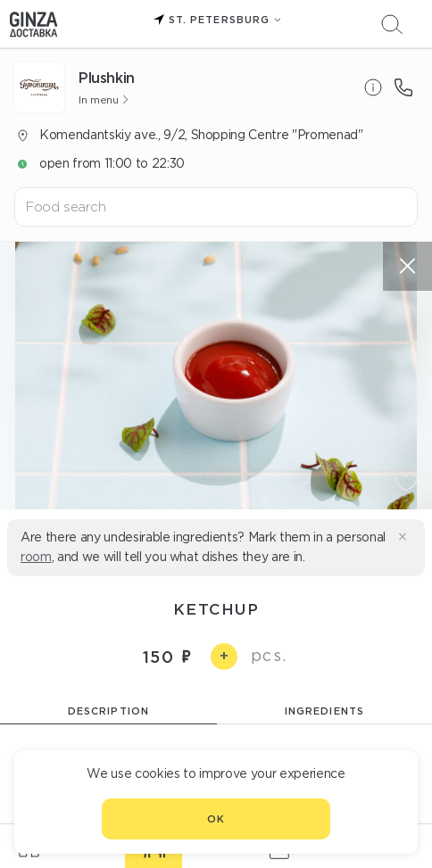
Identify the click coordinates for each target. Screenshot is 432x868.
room (36, 557)
